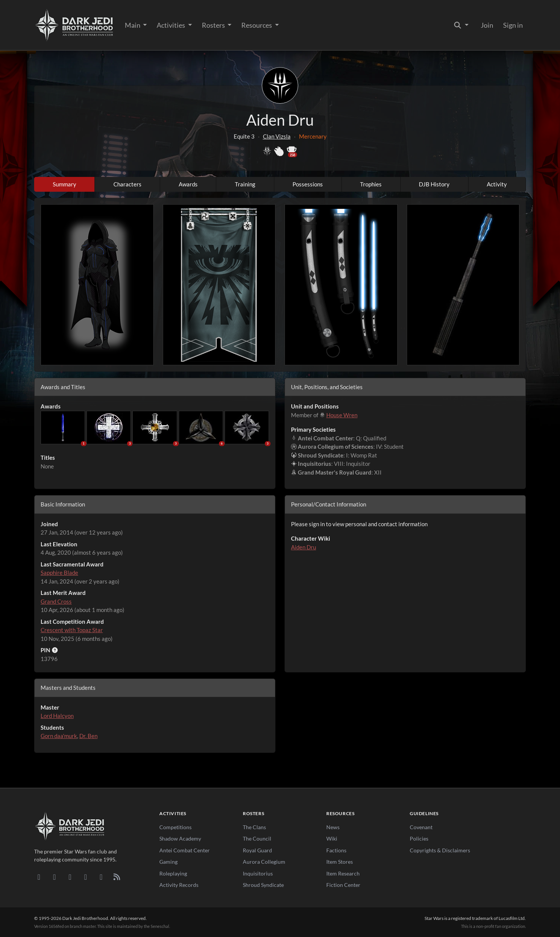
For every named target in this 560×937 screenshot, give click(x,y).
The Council (257, 838)
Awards (188, 184)
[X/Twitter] (101, 877)
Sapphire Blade (59, 573)
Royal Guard (257, 850)
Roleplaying (173, 873)
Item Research (343, 873)
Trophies (371, 184)
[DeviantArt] (54, 877)
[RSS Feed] (117, 877)
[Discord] (39, 877)
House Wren (342, 415)
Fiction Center (343, 885)
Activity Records (179, 885)
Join (487, 25)
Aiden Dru (304, 547)
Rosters (214, 25)
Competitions (175, 827)
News (333, 827)
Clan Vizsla (277, 136)
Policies (419, 838)
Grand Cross (56, 601)
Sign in (513, 25)
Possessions (308, 184)
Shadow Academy (180, 838)
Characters (127, 184)
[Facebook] (70, 877)
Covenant (421, 827)
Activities (171, 25)
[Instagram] (86, 877)
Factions (336, 850)
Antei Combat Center (185, 850)
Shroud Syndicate (263, 885)
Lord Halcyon (57, 716)
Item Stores (340, 862)
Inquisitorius (258, 873)
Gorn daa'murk (59, 736)
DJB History (434, 184)
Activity (497, 184)
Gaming (168, 862)
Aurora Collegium (264, 862)
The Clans (254, 827)
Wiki (332, 838)
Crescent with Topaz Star (72, 630)
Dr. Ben (88, 736)
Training (245, 184)
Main (133, 25)
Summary (64, 184)
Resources (257, 25)
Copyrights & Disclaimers (440, 850)
